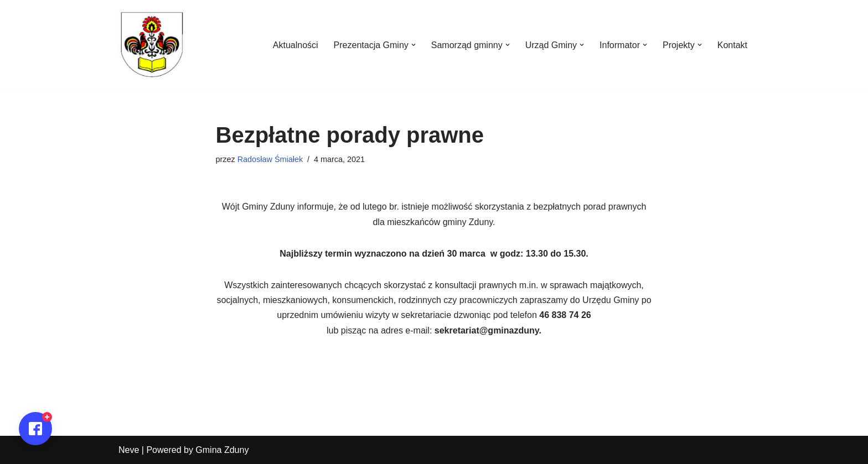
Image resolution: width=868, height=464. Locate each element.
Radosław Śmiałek (270, 159)
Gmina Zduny (222, 450)
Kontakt (732, 45)
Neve (129, 450)
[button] (414, 45)
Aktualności (296, 45)
